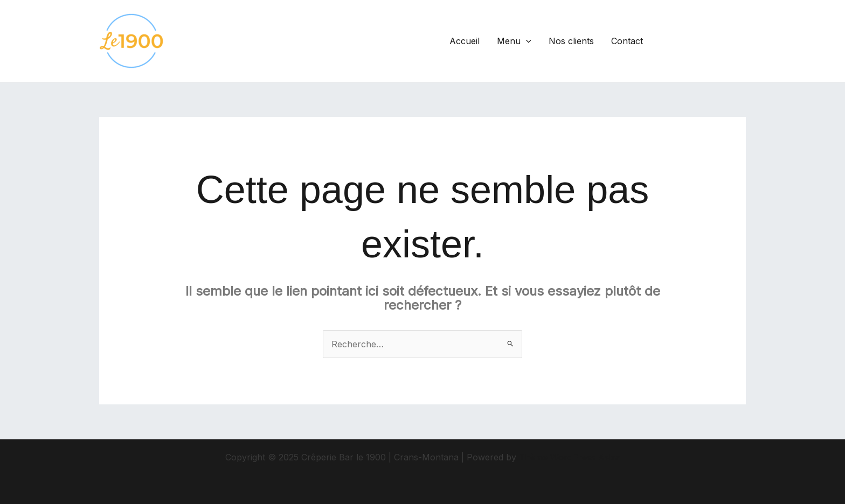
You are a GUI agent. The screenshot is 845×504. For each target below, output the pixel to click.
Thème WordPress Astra (570, 457)
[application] (526, 41)
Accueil (465, 41)
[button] (704, 41)
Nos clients (571, 41)
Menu (514, 41)
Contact (627, 41)
